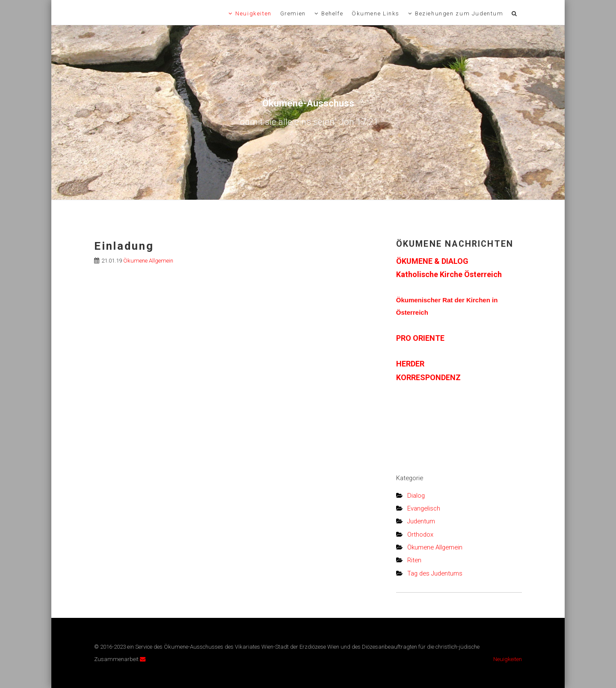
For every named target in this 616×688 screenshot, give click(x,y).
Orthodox (420, 534)
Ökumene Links (376, 13)
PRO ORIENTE (420, 338)
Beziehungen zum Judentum (459, 13)
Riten (414, 560)
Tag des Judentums (435, 573)
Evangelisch (424, 508)
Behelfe (332, 13)
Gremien (293, 13)
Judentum (421, 521)
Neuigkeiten (253, 13)
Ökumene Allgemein (148, 261)
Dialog (416, 496)
